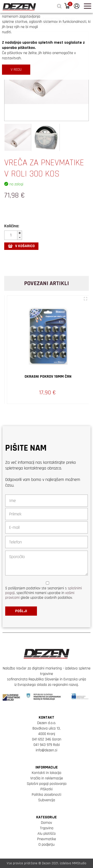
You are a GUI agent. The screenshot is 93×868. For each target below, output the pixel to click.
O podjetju (46, 845)
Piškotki (46, 789)
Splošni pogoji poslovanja (47, 784)
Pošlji (21, 611)
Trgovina (47, 828)
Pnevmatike (47, 839)
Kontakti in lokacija (46, 773)
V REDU (16, 70)
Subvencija (47, 800)
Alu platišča (46, 834)
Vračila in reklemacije (47, 778)
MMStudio (79, 863)
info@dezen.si (46, 750)
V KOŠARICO (21, 246)
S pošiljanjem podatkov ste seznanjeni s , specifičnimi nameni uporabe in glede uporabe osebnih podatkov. (44, 593)
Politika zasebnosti (46, 795)
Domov (46, 823)
